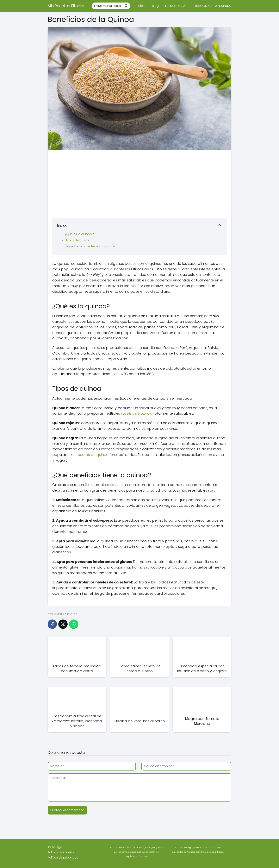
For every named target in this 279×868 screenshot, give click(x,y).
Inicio (142, 6)
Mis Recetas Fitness (66, 6)
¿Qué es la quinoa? (79, 234)
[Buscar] (126, 6)
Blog (155, 6)
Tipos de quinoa (78, 240)
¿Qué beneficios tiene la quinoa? (91, 246)
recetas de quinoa (137, 413)
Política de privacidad (63, 858)
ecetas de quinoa (93, 455)
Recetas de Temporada (213, 6)
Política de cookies (61, 852)
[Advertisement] (139, 183)
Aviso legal (55, 847)
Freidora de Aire (177, 6)
